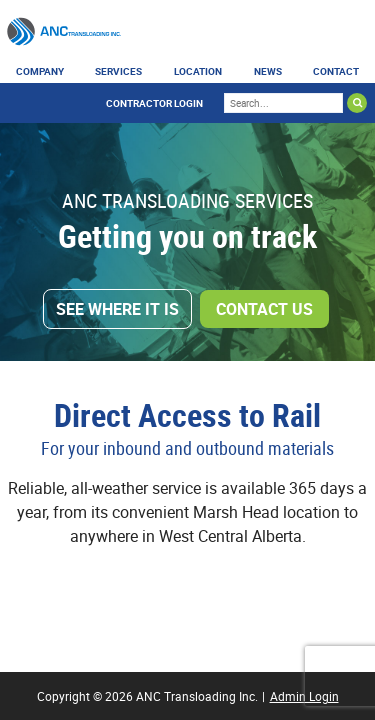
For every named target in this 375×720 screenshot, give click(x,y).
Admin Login (304, 696)
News (268, 71)
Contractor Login (154, 103)
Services (118, 71)
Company (40, 71)
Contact (336, 71)
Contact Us (264, 309)
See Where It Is (117, 309)
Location (198, 71)
